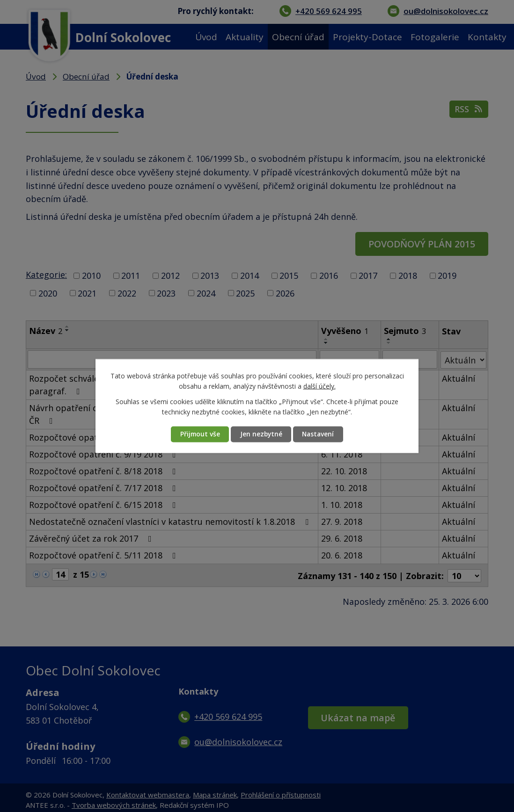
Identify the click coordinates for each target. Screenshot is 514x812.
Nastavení (320, 434)
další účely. (319, 386)
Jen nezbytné (261, 434)
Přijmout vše (197, 434)
